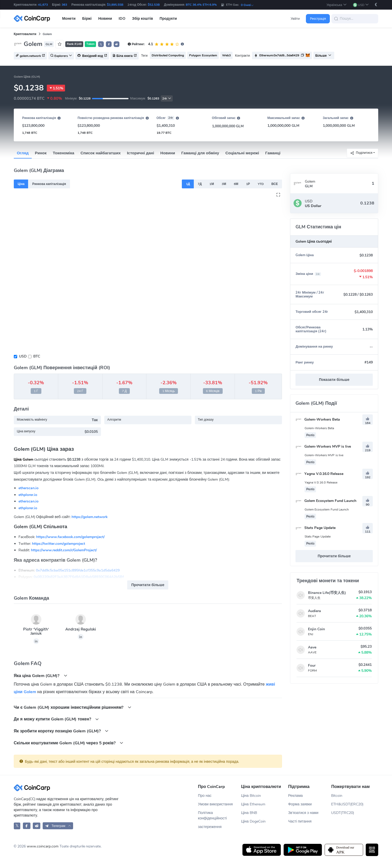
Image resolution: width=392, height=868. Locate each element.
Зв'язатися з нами (303, 813)
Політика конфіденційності (212, 816)
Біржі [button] (87, 19)
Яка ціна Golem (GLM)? (41, 676)
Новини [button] (105, 19)
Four (312, 665)
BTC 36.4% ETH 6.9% (201, 5)
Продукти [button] (168, 19)
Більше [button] (323, 56)
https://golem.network (90, 517)
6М (236, 184)
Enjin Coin (316, 629)
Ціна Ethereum (253, 804)
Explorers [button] (61, 56)
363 (64, 5)
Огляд (23, 153)
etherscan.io (28, 488)
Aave (312, 647)
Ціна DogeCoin (253, 821)
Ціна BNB (249, 813)
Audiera (314, 611)
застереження (210, 827)
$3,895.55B (115, 5)
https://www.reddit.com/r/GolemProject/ (64, 550)
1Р (248, 184)
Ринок (41, 153)
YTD (261, 184)
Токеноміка (63, 153)
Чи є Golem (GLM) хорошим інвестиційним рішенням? (73, 707)
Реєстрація (318, 19)
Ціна (21, 184)
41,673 (43, 5)
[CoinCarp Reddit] (37, 826)
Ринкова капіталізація (49, 184)
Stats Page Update (316, 528)
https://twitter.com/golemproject (59, 544)
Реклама (295, 796)
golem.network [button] (30, 56)
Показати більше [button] (334, 380)
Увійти (295, 19)
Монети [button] (69, 19)
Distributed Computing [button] (168, 55)
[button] (336, 5)
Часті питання (300, 821)
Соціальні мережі (242, 153)
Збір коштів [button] (143, 19)
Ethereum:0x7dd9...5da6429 (279, 55)
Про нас (205, 796)
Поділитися (361, 153)
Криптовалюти (25, 34)
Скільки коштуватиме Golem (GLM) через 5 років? (69, 743)
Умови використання (215, 804)
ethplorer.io (28, 495)
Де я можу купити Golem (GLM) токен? (56, 719)
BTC (37, 356)
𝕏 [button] (101, 44)
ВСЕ (275, 184)
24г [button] (167, 99)
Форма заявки (300, 804)
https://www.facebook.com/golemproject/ (70, 537)
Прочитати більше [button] (148, 585)
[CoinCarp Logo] (33, 19)
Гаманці (273, 153)
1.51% (56, 88)
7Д (200, 184)
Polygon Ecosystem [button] (203, 55)
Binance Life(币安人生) (327, 593)
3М (224, 184)
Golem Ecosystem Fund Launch (326, 501)
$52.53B (154, 5)
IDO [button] (122, 19)
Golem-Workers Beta (318, 419)
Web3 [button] (226, 55)
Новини (168, 153)
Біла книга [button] (125, 56)
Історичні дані (140, 153)
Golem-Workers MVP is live (323, 446)
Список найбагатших (101, 153)
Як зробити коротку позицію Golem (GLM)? (61, 731)
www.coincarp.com (43, 846)
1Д (188, 184)
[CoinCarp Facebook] (27, 826)
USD (23, 356)
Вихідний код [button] (92, 56)
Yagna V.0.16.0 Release (319, 474)
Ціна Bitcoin (251, 796)
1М (212, 184)
